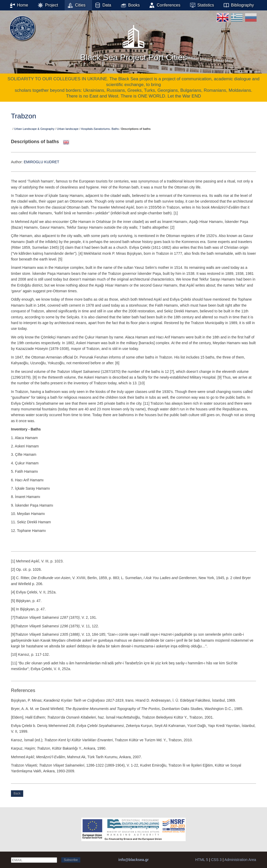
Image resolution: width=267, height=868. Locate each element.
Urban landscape (68, 129)
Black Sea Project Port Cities (133, 41)
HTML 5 (202, 860)
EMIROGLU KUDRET (41, 162)
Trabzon (24, 116)
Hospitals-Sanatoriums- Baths (100, 129)
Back (17, 793)
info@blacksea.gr (133, 860)
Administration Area (240, 860)
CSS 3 (216, 860)
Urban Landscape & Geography (34, 129)
